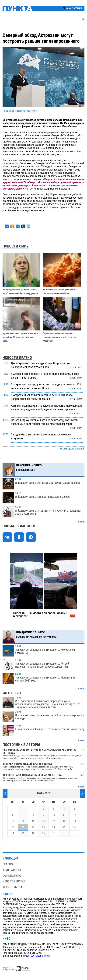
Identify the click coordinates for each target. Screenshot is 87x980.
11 (64, 815)
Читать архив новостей (72, 449)
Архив (81, 522)
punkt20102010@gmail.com (35, 956)
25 (64, 827)
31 (54, 834)
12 (75, 815)
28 (23, 834)
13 (13, 821)
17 (54, 821)
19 (75, 821)
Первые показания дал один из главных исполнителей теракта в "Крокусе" (60, 337)
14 (23, 821)
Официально (12, 876)
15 (33, 821)
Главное (8, 864)
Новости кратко (14, 881)
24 (54, 827)
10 (54, 815)
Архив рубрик (12, 887)
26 (75, 827)
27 (13, 834)
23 (43, 827)
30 (43, 834)
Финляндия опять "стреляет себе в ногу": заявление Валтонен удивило (20, 292)
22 (33, 827)
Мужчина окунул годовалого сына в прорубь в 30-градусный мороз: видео (20, 337)
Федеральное (12, 870)
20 (13, 827)
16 (43, 821)
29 (33, 834)
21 (23, 827)
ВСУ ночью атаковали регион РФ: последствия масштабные (59, 292)
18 (64, 821)
